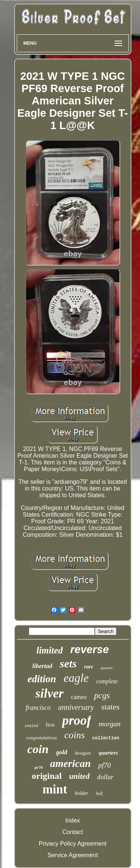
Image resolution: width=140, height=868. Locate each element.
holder (82, 793)
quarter (107, 668)
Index (73, 820)
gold (62, 752)
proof (77, 720)
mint (55, 789)
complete (107, 681)
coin (38, 749)
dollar (105, 777)
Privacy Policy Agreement (73, 844)
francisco (38, 708)
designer (83, 753)
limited (49, 650)
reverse (89, 649)
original (47, 776)
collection (106, 738)
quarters (108, 753)
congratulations (41, 738)
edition (42, 679)
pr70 (38, 767)
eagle (76, 678)
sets (68, 663)
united (79, 776)
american (70, 763)
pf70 (105, 765)
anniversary (76, 707)
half (99, 793)
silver (50, 693)
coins (74, 735)
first (50, 725)
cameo (79, 697)
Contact (73, 832)
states (110, 707)
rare (88, 667)
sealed (31, 726)
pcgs (102, 695)
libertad (43, 666)
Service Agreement (73, 855)
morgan (109, 724)
